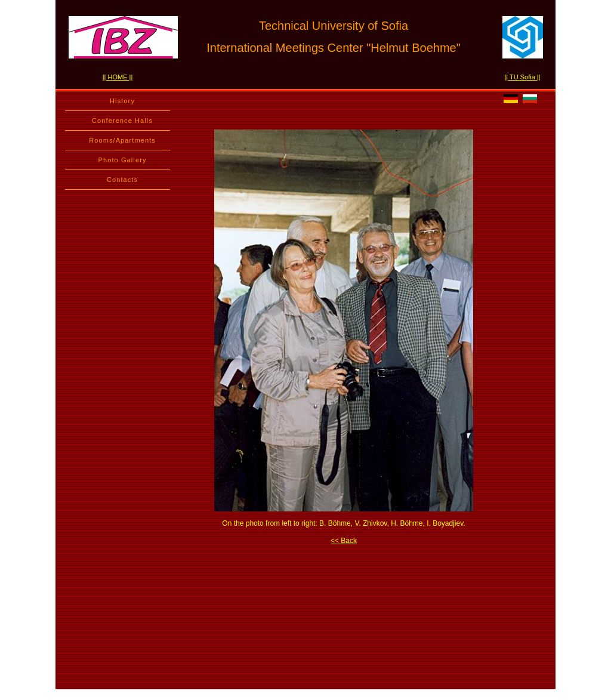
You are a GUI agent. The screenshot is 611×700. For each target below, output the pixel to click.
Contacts (122, 180)
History (122, 101)
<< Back (344, 541)
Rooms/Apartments (122, 140)
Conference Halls (122, 121)
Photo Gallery (123, 160)
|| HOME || (118, 77)
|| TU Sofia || (522, 77)
